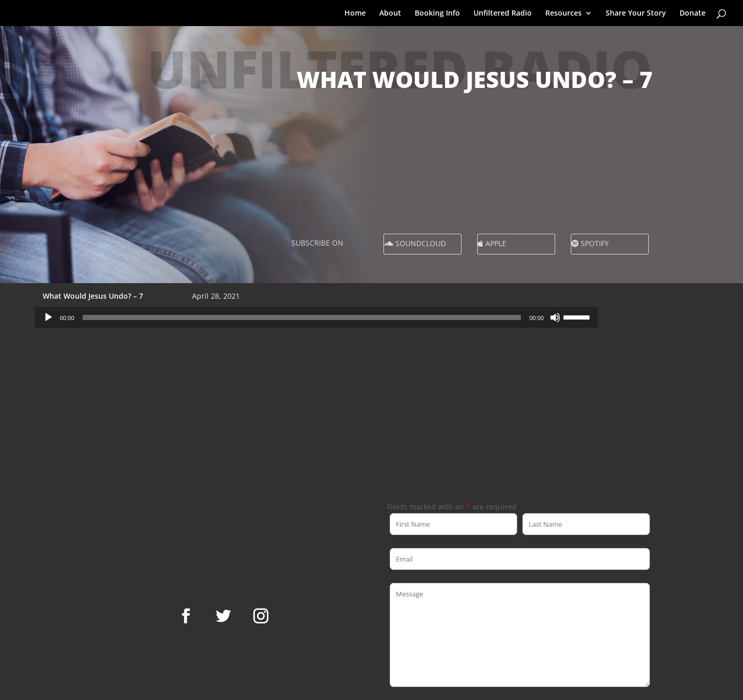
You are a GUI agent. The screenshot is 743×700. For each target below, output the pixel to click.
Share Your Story (636, 14)
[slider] (302, 317)
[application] (316, 317)
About (390, 14)
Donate (693, 14)
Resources (563, 14)
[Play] (48, 317)
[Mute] (555, 317)
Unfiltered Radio (503, 14)
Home (355, 14)
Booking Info (437, 14)
